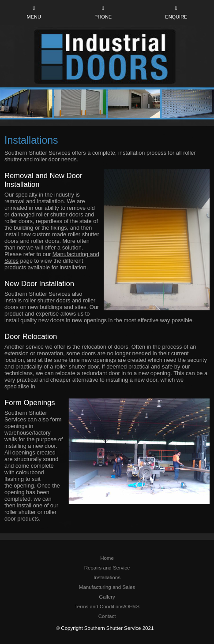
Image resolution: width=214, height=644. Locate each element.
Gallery (107, 597)
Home (107, 558)
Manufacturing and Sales (107, 587)
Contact (107, 616)
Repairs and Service (107, 568)
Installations (107, 577)
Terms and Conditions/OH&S (107, 607)
